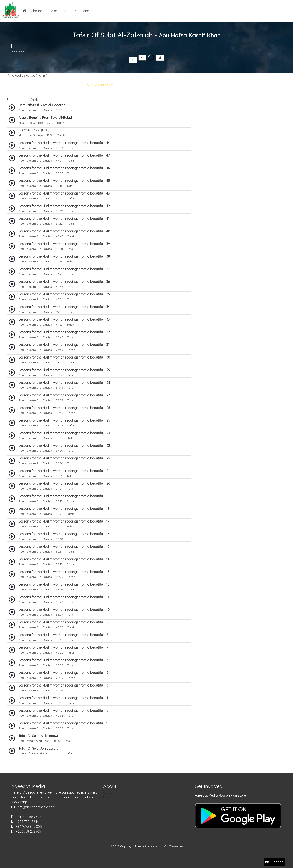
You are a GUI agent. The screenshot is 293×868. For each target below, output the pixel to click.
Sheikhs (37, 11)
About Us (69, 11)
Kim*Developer (174, 846)
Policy (108, 797)
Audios (52, 11)
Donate (87, 11)
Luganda (274, 862)
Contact (109, 792)
